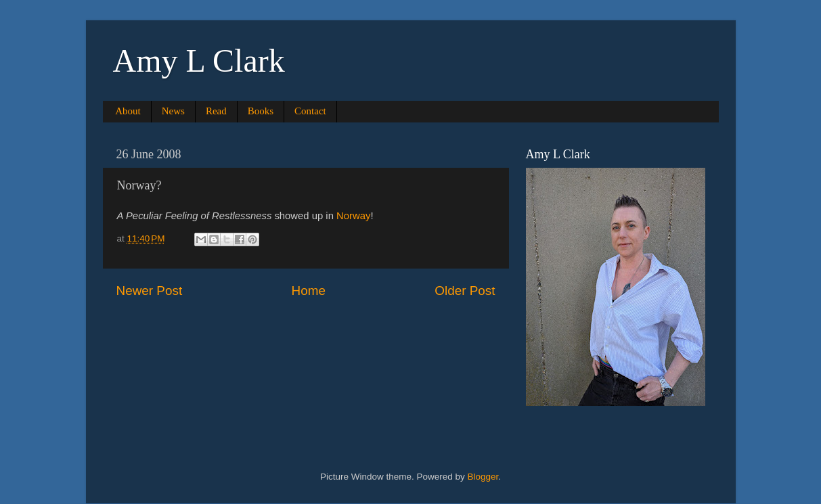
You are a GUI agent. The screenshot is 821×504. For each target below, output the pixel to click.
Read (216, 111)
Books (261, 111)
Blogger (483, 477)
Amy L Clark (199, 61)
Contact (310, 111)
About (128, 111)
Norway (353, 216)
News (173, 111)
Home (309, 291)
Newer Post (150, 291)
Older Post (465, 291)
